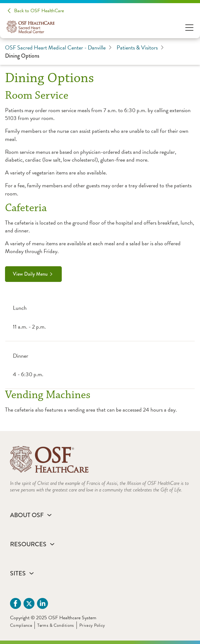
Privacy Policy (92, 625)
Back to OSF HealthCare (39, 11)
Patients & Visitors (140, 48)
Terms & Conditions (56, 625)
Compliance (21, 625)
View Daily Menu (30, 274)
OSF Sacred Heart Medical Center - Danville (58, 48)
